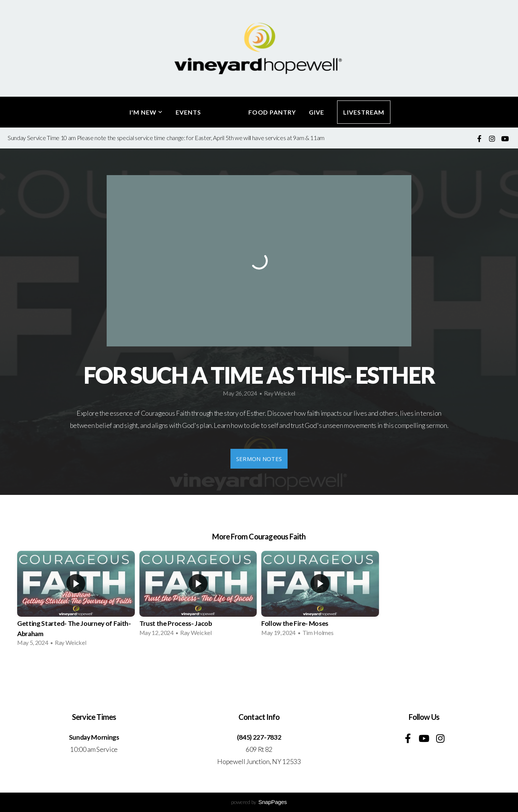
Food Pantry (272, 112)
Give (317, 112)
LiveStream (364, 112)
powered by (259, 802)
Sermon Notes (259, 459)
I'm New (146, 112)
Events (188, 112)
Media (225, 112)
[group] (76, 601)
